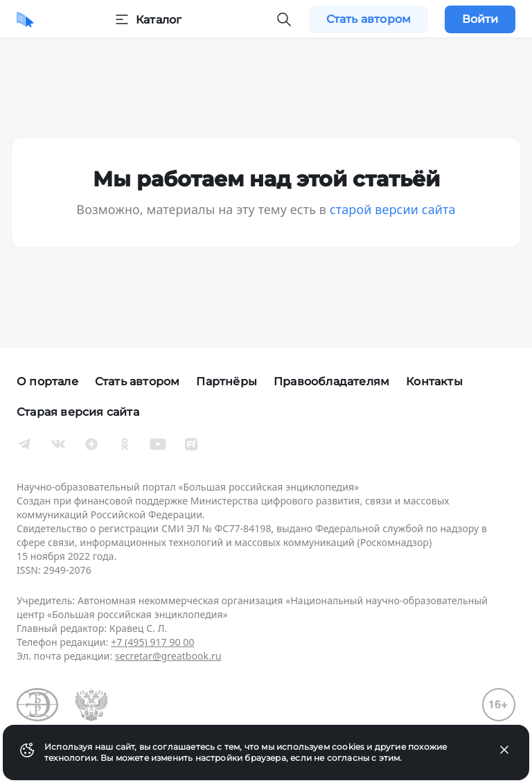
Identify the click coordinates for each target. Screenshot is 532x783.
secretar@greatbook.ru (168, 656)
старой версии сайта (393, 209)
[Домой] (25, 19)
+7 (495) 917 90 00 (152, 642)
